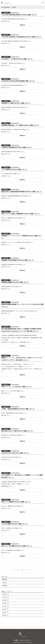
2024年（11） (6, 597)
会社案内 (16, 640)
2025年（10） (6, 594)
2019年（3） (6, 612)
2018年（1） (6, 615)
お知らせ (5, 583)
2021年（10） (6, 606)
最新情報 (5, 580)
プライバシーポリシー (26, 640)
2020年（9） (6, 609)
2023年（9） (6, 600)
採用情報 (5, 586)
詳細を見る (22, 25)
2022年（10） (6, 603)
